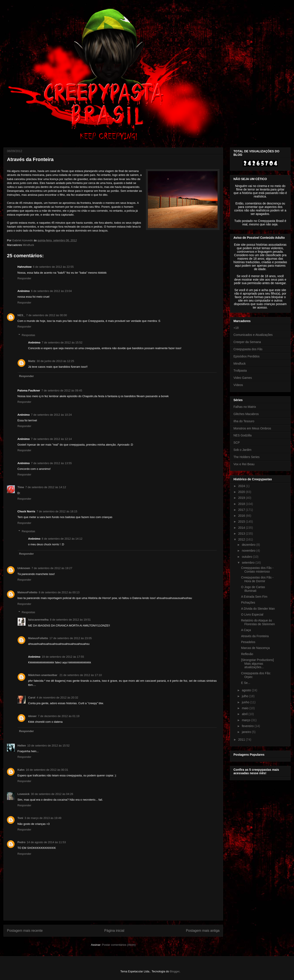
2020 (242, 492)
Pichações (248, 602)
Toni (20, 818)
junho (246, 702)
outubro (247, 557)
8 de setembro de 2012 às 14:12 (62, 539)
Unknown (24, 568)
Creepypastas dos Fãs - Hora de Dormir (257, 579)
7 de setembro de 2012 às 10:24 (51, 415)
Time (21, 487)
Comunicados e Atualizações (253, 335)
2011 (242, 740)
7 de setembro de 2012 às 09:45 (62, 390)
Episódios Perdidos (247, 356)
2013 (242, 534)
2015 (242, 522)
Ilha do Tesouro (244, 421)
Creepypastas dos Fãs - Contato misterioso (257, 570)
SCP (237, 443)
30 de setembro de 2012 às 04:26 (52, 794)
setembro (248, 563)
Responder (24, 278)
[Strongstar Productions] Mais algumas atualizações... (257, 664)
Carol (32, 698)
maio (245, 708)
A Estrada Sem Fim (254, 597)
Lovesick (24, 794)
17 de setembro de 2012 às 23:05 (71, 638)
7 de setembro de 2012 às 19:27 (52, 568)
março (246, 720)
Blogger (175, 971)
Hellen (22, 746)
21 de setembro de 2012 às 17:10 (81, 675)
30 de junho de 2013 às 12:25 (55, 361)
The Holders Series (247, 457)
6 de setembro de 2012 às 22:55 (53, 267)
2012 (242, 539)
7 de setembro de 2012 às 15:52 (62, 342)
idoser (32, 716)
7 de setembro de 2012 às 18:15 (57, 511)
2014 (242, 528)
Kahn (21, 770)
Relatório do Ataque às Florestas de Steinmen (258, 622)
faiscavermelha (38, 620)
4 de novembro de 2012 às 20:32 (57, 698)
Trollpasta (240, 371)
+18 (236, 328)
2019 (242, 498)
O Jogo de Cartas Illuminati (253, 589)
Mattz (32, 361)
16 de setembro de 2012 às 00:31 (47, 770)
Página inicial (114, 931)
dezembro (249, 545)
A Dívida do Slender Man (258, 609)
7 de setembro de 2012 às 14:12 (46, 487)
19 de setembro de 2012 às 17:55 (63, 657)
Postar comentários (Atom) (119, 945)
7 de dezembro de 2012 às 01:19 (59, 716)
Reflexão (247, 654)
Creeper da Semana (247, 342)
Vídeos (238, 385)
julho (245, 696)
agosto (247, 690)
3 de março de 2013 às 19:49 (43, 818)
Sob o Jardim (242, 450)
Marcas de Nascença (255, 648)
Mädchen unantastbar (43, 675)
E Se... (246, 683)
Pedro (21, 842)
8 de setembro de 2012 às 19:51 (70, 620)
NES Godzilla (242, 435)
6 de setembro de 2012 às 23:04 (51, 291)
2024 (242, 486)
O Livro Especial (252, 614)
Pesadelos (248, 642)
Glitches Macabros (246, 414)
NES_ (21, 315)
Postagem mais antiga (203, 931)
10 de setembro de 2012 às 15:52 (48, 746)
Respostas (28, 335)
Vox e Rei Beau (244, 464)
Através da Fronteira (255, 636)
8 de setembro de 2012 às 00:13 (59, 592)
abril (245, 714)
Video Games (243, 378)
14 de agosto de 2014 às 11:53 (46, 842)
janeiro (247, 732)
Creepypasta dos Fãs (248, 349)
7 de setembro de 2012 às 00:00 (46, 315)
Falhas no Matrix (245, 407)
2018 (242, 504)
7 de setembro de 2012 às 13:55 (51, 463)
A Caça (246, 630)
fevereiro (248, 726)
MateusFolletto (27, 592)
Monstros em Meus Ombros (252, 428)
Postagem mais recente (25, 931)
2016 (242, 516)
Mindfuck (28, 245)
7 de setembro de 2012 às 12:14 (51, 439)
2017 (242, 510)
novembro (249, 551)
